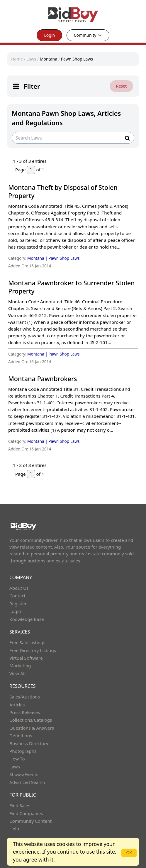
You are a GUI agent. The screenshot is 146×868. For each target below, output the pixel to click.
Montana (49, 59)
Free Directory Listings (33, 650)
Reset (121, 86)
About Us (19, 588)
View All (17, 673)
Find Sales (20, 805)
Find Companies (26, 813)
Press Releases (25, 712)
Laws (31, 59)
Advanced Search (27, 782)
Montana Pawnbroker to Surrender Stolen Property (72, 287)
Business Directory (29, 743)
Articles (17, 705)
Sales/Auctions (25, 697)
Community (88, 35)
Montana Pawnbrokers (43, 379)
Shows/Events (24, 774)
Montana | (38, 258)
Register (18, 604)
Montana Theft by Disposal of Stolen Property (63, 191)
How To (17, 759)
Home (17, 59)
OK (129, 853)
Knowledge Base (27, 619)
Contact (17, 596)
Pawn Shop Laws (77, 59)
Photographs (23, 751)
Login (49, 35)
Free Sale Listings (27, 642)
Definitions (21, 735)
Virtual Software (26, 658)
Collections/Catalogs (31, 720)
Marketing (20, 666)
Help (14, 829)
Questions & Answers (32, 728)
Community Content (30, 821)
